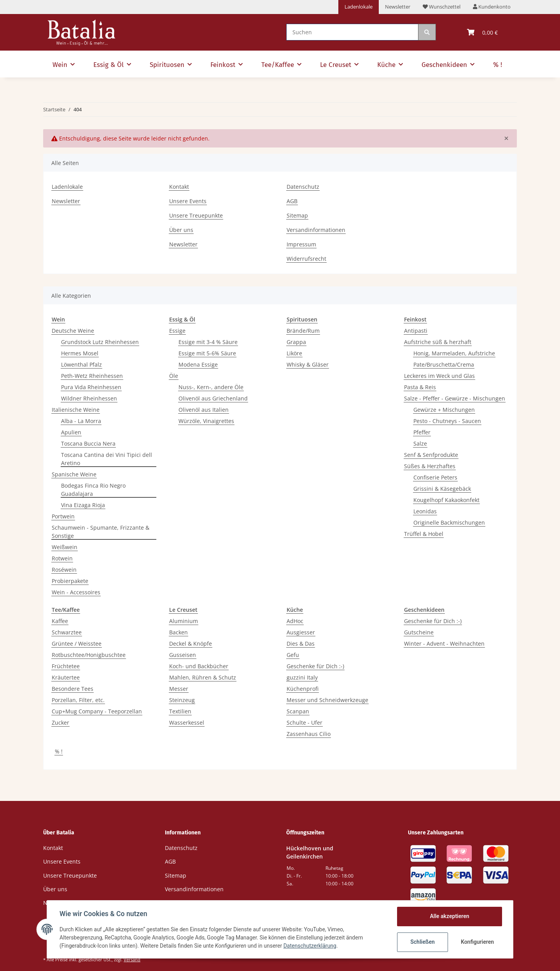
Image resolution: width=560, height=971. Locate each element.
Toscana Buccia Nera (88, 443)
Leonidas (425, 511)
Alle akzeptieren (449, 916)
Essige (177, 331)
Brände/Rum (303, 331)
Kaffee (60, 621)
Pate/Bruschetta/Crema (444, 364)
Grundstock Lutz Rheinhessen (100, 342)
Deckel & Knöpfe (191, 644)
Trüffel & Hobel (424, 534)
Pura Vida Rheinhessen (91, 387)
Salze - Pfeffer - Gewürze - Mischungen (455, 398)
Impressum (301, 244)
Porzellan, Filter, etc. (78, 700)
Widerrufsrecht (306, 259)
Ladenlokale (359, 7)
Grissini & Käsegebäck (442, 489)
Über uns (181, 230)
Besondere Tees (73, 689)
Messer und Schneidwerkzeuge (327, 700)
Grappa (296, 342)
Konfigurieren (477, 942)
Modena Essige (198, 364)
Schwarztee (67, 632)
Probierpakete (70, 581)
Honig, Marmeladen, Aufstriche (454, 353)
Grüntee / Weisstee (77, 644)
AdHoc (295, 621)
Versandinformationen (316, 230)
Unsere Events (188, 201)
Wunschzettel (442, 7)
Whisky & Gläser (308, 364)
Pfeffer (422, 432)
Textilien (180, 711)
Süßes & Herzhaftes (430, 466)
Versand (132, 960)
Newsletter (398, 7)
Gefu (293, 655)
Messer (179, 689)
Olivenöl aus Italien (204, 410)
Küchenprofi (303, 689)
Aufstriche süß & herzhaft (438, 342)
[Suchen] (352, 32)
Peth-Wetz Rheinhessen (92, 376)
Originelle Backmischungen (449, 522)
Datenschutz (303, 187)
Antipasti (416, 331)
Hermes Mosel (80, 353)
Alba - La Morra (81, 421)
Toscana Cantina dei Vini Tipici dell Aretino (107, 459)
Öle (174, 376)
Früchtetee (66, 666)
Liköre (294, 353)
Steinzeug (182, 700)
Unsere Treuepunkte (196, 215)
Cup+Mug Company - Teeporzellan (97, 711)
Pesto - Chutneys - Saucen (447, 421)
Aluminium (184, 621)
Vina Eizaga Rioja (83, 505)
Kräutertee (66, 677)
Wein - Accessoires (76, 592)
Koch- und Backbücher (199, 666)
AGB (292, 201)
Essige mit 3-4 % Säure (208, 342)
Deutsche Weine (73, 331)
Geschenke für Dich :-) (315, 666)
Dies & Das (301, 644)
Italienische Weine (76, 410)
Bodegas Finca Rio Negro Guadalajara (93, 490)
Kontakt (179, 187)
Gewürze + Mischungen (444, 410)
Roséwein (64, 570)
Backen (178, 632)
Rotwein (62, 558)
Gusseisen (183, 655)
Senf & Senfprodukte (431, 455)
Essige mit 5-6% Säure (207, 353)
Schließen (423, 942)
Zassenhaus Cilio (309, 734)
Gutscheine (419, 632)
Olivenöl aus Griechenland (213, 398)
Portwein (63, 516)
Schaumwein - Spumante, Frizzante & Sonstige (101, 532)
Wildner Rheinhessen (89, 398)
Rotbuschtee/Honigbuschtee (89, 655)
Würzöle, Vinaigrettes (206, 421)
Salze (420, 443)
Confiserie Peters (435, 477)
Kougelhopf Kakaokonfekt (446, 500)
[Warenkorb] (482, 32)
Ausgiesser (301, 632)
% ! (59, 751)
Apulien (71, 432)
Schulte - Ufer (304, 723)
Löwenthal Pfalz (81, 364)
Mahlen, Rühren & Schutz (203, 677)
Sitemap (297, 215)
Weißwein (65, 547)
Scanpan (298, 711)
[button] (492, 7)
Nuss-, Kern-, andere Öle (211, 387)
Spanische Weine (74, 474)
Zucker (60, 723)
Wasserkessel (187, 723)
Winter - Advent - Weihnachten (444, 644)
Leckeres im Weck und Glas (439, 376)
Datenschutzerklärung (310, 946)
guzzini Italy (302, 677)
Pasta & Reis (420, 387)
